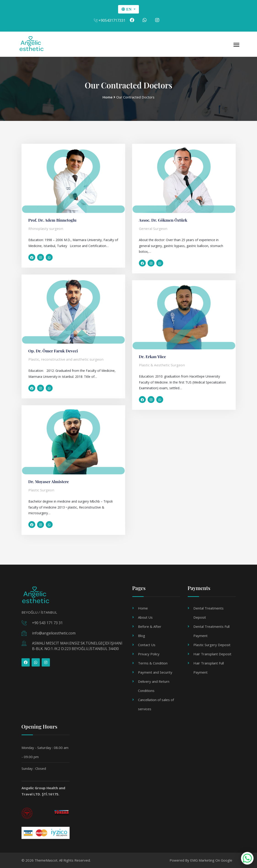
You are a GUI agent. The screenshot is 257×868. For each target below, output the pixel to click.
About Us (145, 617)
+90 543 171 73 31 (47, 623)
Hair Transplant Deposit (212, 654)
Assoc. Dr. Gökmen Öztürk (164, 220)
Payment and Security (155, 672)
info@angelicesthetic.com (54, 633)
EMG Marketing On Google (211, 860)
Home (143, 608)
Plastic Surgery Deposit (212, 645)
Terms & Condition (153, 663)
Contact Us (147, 645)
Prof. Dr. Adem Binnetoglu (53, 220)
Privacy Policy (149, 654)
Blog (142, 636)
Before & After (150, 626)
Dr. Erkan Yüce (153, 356)
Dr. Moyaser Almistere (49, 482)
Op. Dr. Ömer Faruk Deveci (54, 351)
